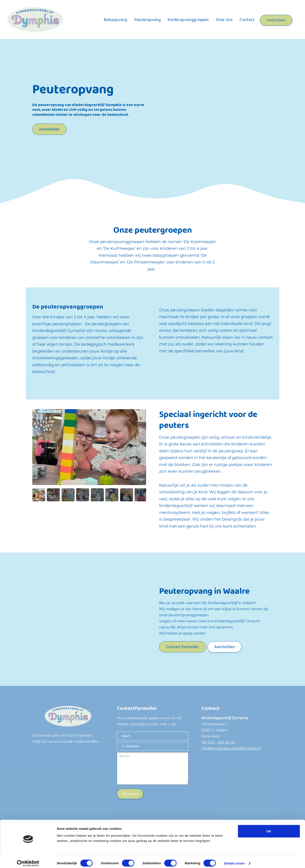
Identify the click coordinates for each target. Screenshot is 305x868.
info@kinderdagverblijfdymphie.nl (231, 748)
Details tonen (234, 859)
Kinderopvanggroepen (188, 20)
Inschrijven (276, 20)
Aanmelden (49, 129)
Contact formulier (183, 647)
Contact (247, 20)
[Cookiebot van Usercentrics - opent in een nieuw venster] (28, 860)
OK (269, 827)
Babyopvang (115, 20)
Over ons (224, 20)
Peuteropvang (147, 20)
